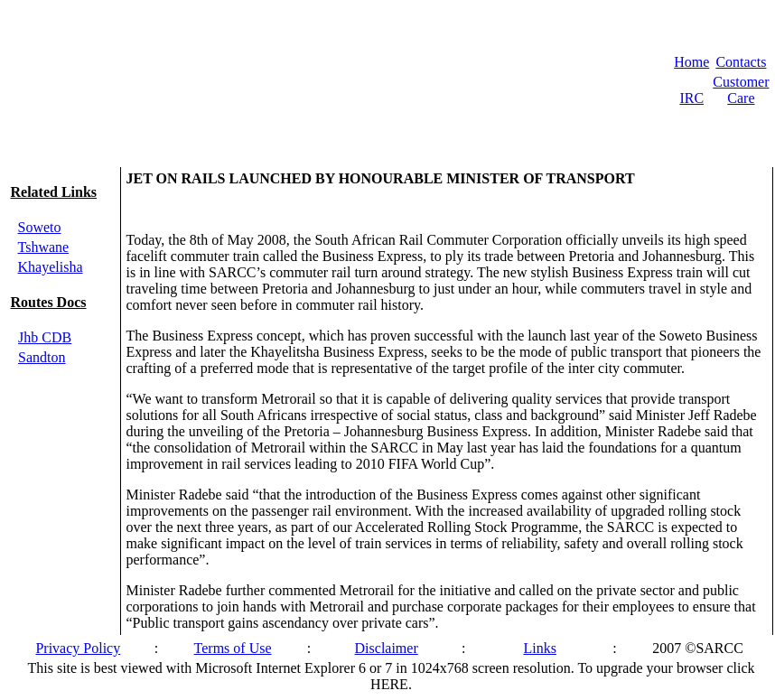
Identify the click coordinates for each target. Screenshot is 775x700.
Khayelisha (51, 267)
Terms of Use (233, 648)
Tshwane (44, 247)
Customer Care (741, 90)
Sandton (42, 357)
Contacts (741, 62)
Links (539, 648)
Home (691, 62)
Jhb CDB (45, 337)
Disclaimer (387, 648)
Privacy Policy (78, 648)
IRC (691, 98)
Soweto (40, 227)
